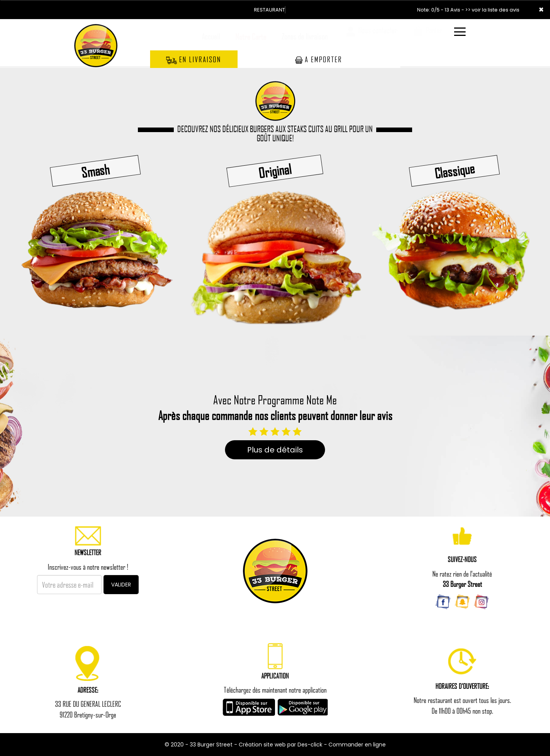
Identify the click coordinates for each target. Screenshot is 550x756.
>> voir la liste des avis (492, 10)
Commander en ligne (357, 745)
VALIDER (121, 585)
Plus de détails (275, 450)
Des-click (310, 745)
